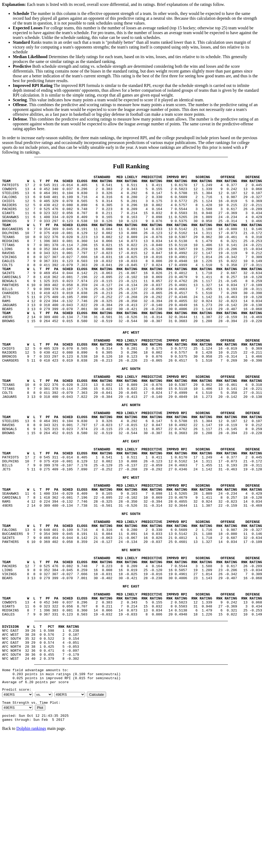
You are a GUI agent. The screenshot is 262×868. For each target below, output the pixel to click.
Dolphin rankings (31, 823)
